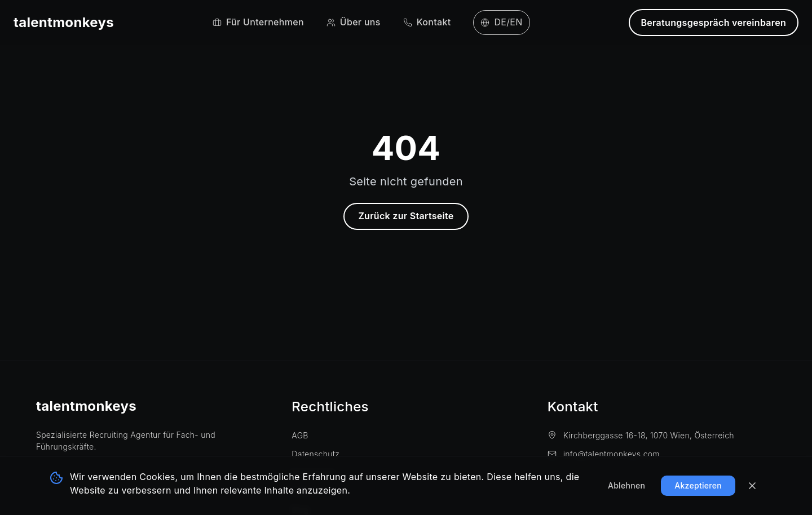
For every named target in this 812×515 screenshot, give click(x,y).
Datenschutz (315, 454)
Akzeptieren (698, 485)
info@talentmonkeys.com (604, 454)
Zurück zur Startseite (406, 216)
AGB (300, 435)
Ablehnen (626, 485)
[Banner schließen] (752, 486)
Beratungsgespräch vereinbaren (714, 23)
